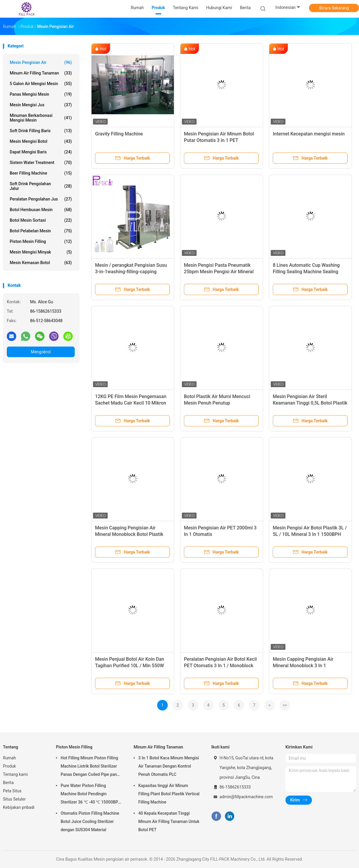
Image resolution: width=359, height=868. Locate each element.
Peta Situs (12, 791)
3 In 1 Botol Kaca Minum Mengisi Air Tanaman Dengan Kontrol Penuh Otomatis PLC (169, 766)
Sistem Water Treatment (41, 163)
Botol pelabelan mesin (41, 231)
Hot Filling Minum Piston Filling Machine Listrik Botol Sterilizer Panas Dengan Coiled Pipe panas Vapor (91, 767)
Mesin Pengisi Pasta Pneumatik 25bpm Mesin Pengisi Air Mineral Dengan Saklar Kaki (219, 272)
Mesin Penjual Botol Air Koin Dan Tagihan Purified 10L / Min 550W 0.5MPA (130, 666)
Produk (9, 766)
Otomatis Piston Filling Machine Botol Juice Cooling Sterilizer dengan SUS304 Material (90, 821)
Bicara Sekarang (334, 8)
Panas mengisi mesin (41, 94)
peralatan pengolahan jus (41, 199)
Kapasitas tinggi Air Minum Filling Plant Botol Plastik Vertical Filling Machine (169, 794)
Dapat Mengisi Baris (41, 152)
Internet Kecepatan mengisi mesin (309, 134)
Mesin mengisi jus (41, 105)
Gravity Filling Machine (119, 134)
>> (285, 705)
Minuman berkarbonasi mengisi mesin (41, 118)
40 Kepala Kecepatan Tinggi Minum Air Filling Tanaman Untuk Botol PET (169, 821)
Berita (8, 783)
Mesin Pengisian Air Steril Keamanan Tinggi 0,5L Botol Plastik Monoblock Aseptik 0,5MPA (310, 403)
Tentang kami (15, 774)
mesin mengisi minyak (41, 252)
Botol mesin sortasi (41, 220)
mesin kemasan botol (41, 263)
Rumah (9, 758)
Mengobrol (41, 352)
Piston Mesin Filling (41, 241)
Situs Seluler (14, 799)
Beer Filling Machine (41, 173)
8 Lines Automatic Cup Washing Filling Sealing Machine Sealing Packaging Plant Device (306, 272)
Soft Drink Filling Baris (41, 131)
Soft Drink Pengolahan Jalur (41, 186)
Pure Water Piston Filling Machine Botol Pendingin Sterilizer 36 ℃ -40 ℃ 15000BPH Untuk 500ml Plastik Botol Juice (91, 795)
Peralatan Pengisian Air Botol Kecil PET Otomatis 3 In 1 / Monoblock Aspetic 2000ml (220, 666)
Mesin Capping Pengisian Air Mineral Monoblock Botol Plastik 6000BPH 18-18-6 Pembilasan (129, 534)
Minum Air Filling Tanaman (41, 73)
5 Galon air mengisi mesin (41, 84)
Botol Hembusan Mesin (41, 210)
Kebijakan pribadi (19, 807)
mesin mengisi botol (41, 141)
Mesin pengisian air (41, 62)
